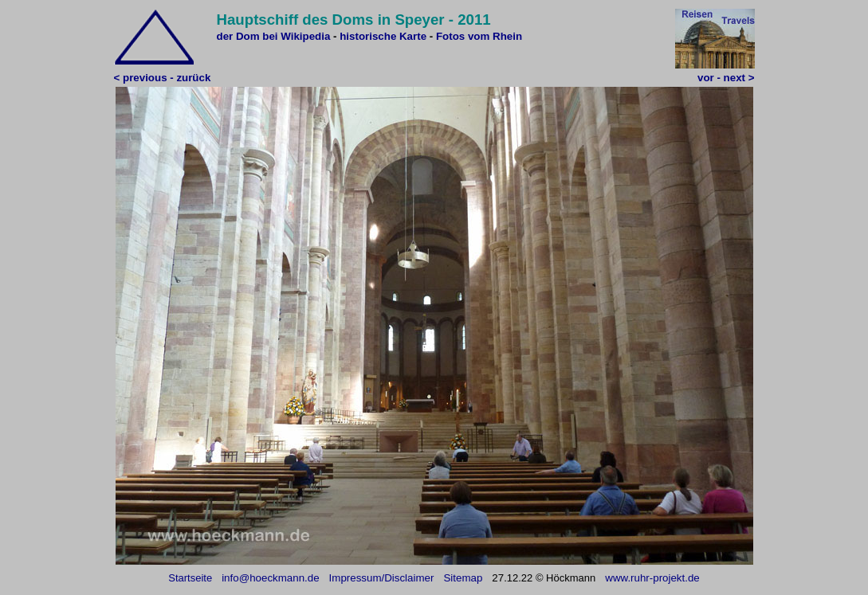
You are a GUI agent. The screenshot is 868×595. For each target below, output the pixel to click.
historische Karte (383, 36)
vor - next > (726, 78)
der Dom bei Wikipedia (274, 36)
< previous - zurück (163, 78)
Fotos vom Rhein (479, 36)
